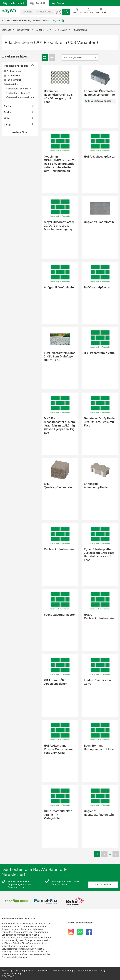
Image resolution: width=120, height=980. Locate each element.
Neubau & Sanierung (22, 21)
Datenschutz (43, 971)
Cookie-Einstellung (11, 973)
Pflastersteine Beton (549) (18, 89)
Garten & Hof (12, 76)
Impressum (27, 971)
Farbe (7, 106)
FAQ (103, 971)
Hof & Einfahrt (12, 80)
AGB (16, 971)
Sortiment (6, 21)
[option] (16, 901)
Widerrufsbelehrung (63, 971)
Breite (7, 112)
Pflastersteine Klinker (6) (18, 93)
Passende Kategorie (16, 66)
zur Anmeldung (103, 885)
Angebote (57, 21)
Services (37, 21)
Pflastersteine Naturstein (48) (20, 97)
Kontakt (47, 21)
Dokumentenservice (87, 971)
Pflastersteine (11, 84)
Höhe (7, 119)
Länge (8, 125)
